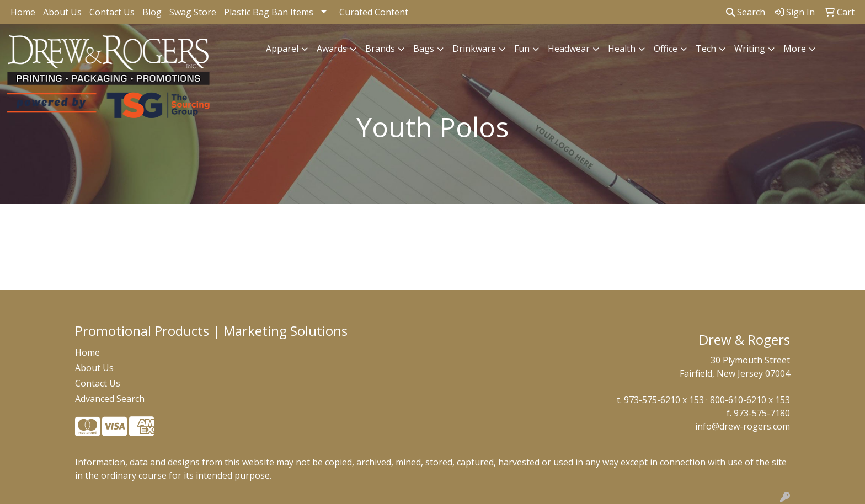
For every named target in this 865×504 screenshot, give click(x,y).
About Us (62, 12)
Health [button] (622, 49)
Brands (380, 49)
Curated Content (374, 12)
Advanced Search (110, 399)
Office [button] (666, 49)
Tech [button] (706, 49)
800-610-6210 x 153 (750, 400)
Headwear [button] (569, 49)
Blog (152, 12)
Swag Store (193, 12)
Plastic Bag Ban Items (269, 12)
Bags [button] (424, 49)
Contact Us (112, 12)
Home (23, 12)
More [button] (795, 49)
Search (746, 12)
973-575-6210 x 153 (664, 400)
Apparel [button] (282, 49)
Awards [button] (332, 49)
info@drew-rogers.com (743, 426)
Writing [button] (750, 49)
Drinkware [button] (474, 49)
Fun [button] (522, 49)
